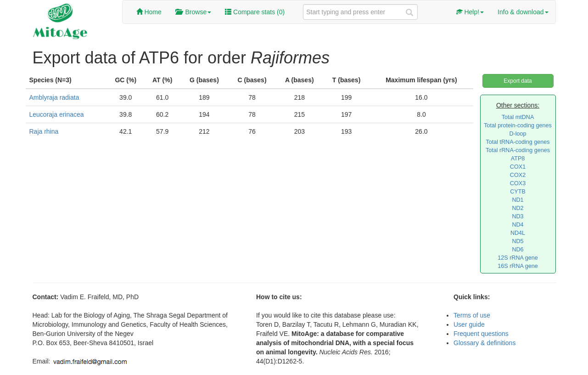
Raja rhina (44, 131)
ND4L (518, 233)
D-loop (518, 134)
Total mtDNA (518, 117)
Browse (193, 12)
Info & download (523, 12)
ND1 (518, 200)
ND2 (518, 208)
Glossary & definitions (484, 343)
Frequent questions (481, 334)
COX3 (518, 183)
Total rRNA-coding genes (518, 150)
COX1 (518, 167)
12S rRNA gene (518, 258)
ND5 (518, 241)
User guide (469, 324)
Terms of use (472, 315)
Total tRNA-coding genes (518, 142)
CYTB (518, 192)
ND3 (518, 216)
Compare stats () (255, 12)
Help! (470, 12)
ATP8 (518, 159)
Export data (518, 81)
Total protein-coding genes (518, 125)
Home (149, 12)
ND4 (518, 225)
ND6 (518, 250)
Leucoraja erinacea (57, 114)
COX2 (518, 175)
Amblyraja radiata (54, 97)
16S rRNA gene (518, 266)
